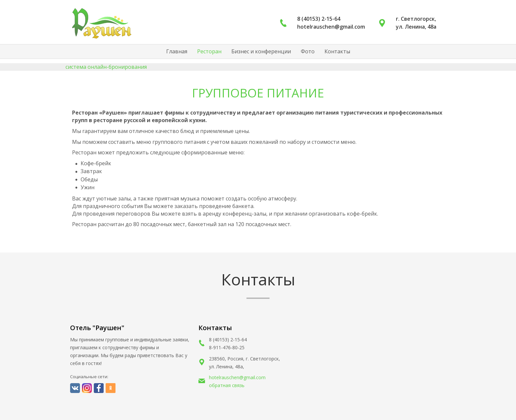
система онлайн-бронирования (106, 67)
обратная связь (227, 385)
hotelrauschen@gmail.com (237, 377)
